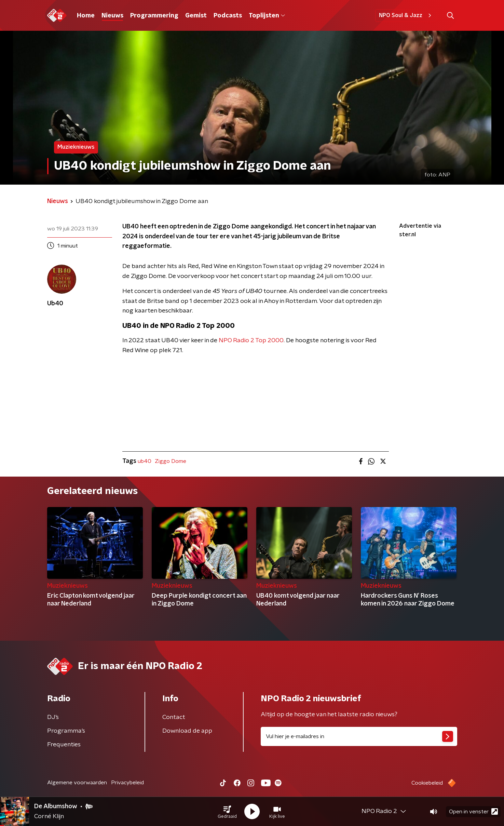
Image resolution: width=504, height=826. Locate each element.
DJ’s (53, 717)
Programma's (66, 731)
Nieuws (112, 16)
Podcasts (228, 16)
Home (86, 16)
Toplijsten (267, 16)
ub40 (145, 461)
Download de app (187, 731)
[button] (227, 812)
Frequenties (64, 745)
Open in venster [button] (473, 811)
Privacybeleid (127, 783)
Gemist (196, 16)
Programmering (154, 16)
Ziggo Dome (171, 461)
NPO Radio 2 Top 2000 (251, 341)
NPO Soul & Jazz (406, 15)
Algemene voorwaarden (77, 783)
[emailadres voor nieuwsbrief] (359, 736)
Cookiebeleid (427, 783)
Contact (174, 717)
